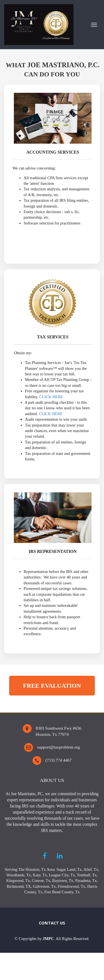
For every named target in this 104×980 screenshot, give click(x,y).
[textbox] (52, 938)
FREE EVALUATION (52, 686)
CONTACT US (52, 923)
